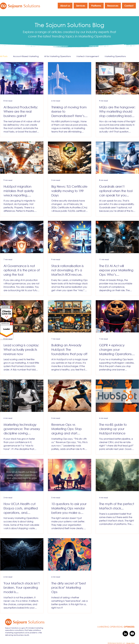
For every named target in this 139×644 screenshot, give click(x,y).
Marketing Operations (115, 56)
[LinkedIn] (125, 634)
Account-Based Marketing (26, 56)
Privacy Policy (131, 643)
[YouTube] (132, 634)
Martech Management (88, 56)
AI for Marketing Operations (58, 56)
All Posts (4, 56)
